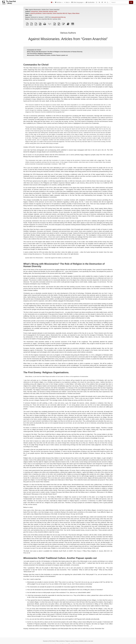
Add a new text (89, 641)
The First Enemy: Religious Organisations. (40, 53)
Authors (62, 641)
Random (45, 641)
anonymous (35, 11)
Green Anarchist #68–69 (60, 13)
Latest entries (74, 641)
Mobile (81, 641)
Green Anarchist (43, 11)
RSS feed (52, 641)
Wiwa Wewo (76, 13)
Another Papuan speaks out (47, 55)
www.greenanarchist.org (58, 17)
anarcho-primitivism (36, 13)
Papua (70, 13)
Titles (57, 641)
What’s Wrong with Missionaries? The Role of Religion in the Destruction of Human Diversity (55, 52)
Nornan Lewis (53, 11)
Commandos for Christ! (34, 50)
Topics (67, 641)
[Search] (120, 2)
